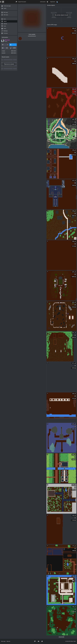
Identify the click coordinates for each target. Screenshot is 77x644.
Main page (3, 641)
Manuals (8, 641)
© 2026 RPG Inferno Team (71, 641)
